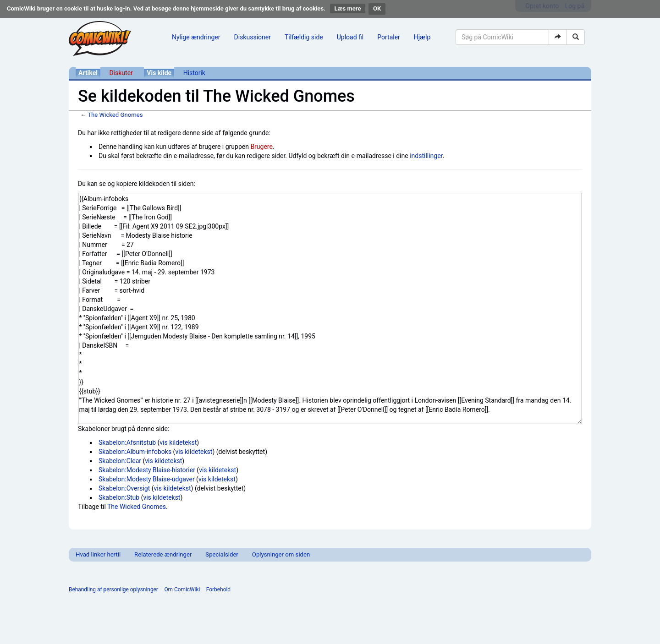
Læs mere (348, 8)
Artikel (88, 73)
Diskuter (121, 73)
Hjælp (422, 37)
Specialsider (222, 554)
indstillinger (426, 156)
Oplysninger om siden (281, 554)
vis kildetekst (178, 442)
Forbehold (218, 589)
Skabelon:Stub (119, 497)
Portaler (389, 37)
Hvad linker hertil (98, 554)
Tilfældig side (304, 37)
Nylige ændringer (196, 37)
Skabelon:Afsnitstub (127, 442)
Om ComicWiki (182, 589)
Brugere (261, 147)
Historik (194, 73)
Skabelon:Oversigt (124, 488)
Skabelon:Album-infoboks (135, 452)
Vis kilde (159, 73)
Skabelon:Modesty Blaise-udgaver (147, 479)
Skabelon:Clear (120, 461)
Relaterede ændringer (163, 554)
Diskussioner (253, 37)
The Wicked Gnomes (115, 115)
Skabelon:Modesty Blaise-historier (147, 470)
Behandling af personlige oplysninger (113, 589)
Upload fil (350, 37)
